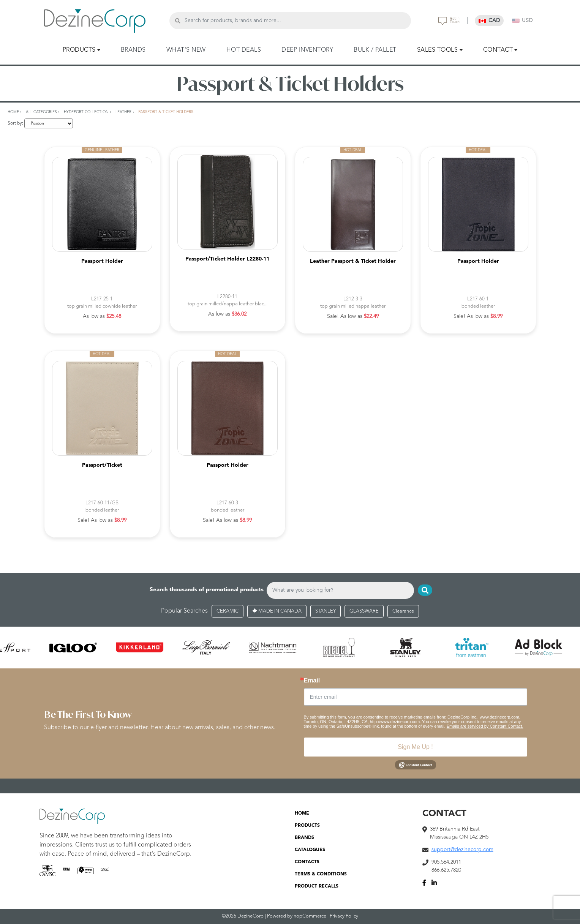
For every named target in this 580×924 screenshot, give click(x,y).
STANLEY (326, 611)
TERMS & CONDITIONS (321, 874)
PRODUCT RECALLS (317, 886)
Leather (123, 112)
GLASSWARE (364, 611)
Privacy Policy (344, 916)
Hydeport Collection (86, 112)
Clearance (403, 611)
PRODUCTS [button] (79, 50)
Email (312, 681)
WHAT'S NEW (186, 50)
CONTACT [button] (498, 50)
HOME (302, 813)
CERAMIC (228, 611)
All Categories (41, 112)
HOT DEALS (244, 50)
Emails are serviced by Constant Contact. (485, 726)
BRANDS (133, 50)
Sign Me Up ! (415, 747)
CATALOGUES (310, 850)
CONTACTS (307, 862)
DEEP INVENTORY (307, 50)
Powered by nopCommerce (297, 916)
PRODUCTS (307, 826)
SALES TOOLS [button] (438, 50)
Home (13, 112)
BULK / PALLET (375, 50)
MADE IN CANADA (277, 611)
